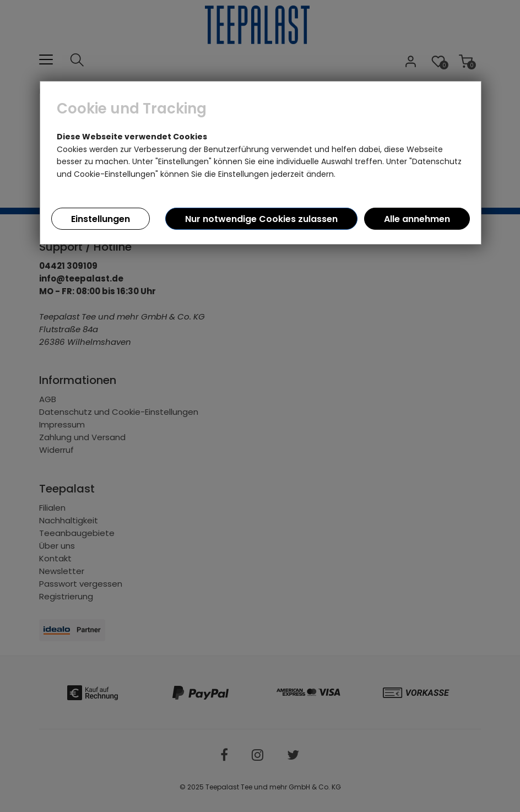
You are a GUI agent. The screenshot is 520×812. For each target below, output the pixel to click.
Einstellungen (101, 219)
